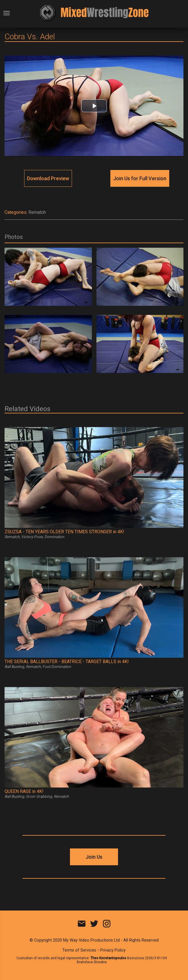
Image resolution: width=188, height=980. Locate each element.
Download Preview (48, 178)
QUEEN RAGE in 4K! (24, 791)
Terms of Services (79, 950)
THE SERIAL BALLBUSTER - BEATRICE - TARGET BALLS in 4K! (67, 662)
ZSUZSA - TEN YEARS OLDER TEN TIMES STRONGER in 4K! (64, 532)
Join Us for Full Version (140, 178)
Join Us (94, 857)
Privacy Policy (113, 950)
